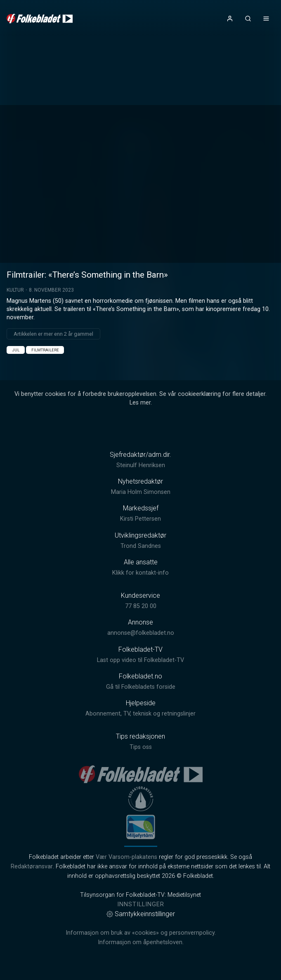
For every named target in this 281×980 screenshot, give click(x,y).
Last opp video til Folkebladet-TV (140, 660)
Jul (16, 350)
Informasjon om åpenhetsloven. (141, 942)
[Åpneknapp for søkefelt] (248, 19)
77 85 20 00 (141, 606)
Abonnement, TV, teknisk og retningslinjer (140, 714)
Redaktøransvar (32, 867)
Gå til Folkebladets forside (141, 687)
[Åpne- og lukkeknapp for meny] (266, 19)
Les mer (140, 403)
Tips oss (141, 747)
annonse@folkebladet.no (141, 633)
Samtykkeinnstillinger (141, 914)
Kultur (15, 290)
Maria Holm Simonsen (141, 492)
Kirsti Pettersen (140, 519)
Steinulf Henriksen (141, 465)
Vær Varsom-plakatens (126, 857)
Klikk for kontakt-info (140, 573)
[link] (40, 19)
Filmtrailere (45, 350)
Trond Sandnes (141, 546)
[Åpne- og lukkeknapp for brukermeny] (230, 19)
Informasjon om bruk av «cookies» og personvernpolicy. (141, 933)
